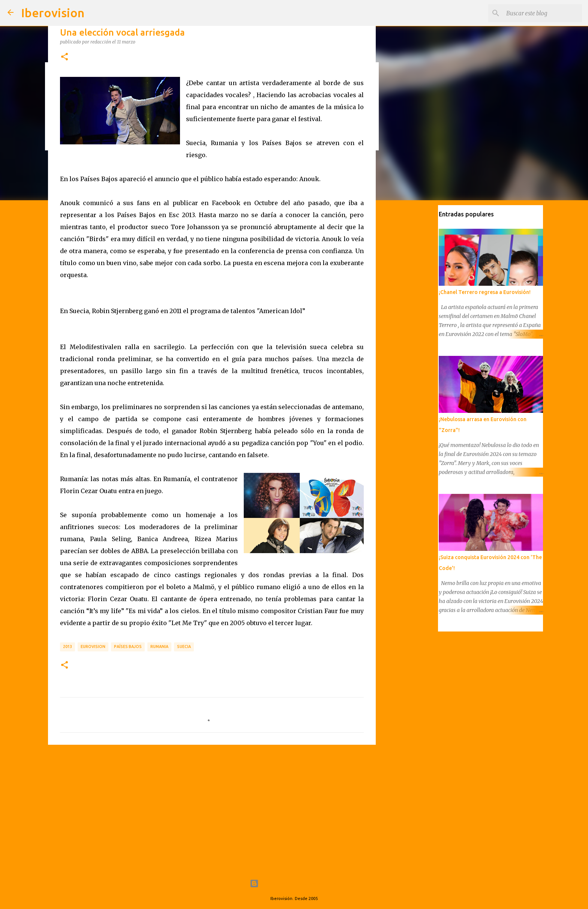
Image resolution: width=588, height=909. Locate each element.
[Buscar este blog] (543, 13)
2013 (67, 646)
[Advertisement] (212, 808)
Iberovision (53, 13)
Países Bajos (128, 646)
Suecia (184, 646)
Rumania (159, 646)
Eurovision (93, 646)
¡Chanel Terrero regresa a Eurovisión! (484, 293)
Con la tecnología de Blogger (294, 883)
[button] (64, 57)
